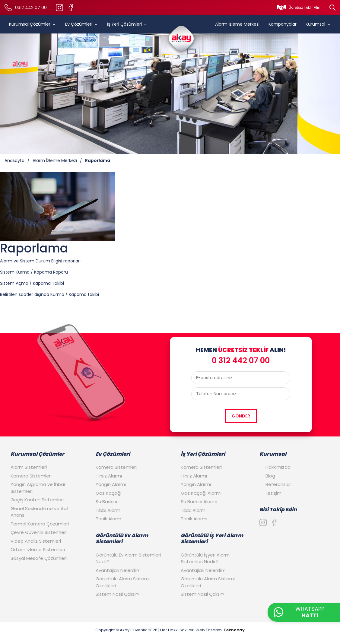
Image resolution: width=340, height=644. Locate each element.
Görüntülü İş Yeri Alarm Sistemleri (212, 539)
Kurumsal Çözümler (33, 24)
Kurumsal (318, 24)
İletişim (273, 493)
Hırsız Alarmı (109, 476)
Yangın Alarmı (111, 484)
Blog (270, 476)
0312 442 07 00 (31, 8)
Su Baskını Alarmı (199, 501)
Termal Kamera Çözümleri (40, 524)
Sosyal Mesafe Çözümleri (39, 558)
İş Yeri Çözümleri (127, 24)
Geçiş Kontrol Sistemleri (37, 500)
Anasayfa (14, 160)
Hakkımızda (278, 467)
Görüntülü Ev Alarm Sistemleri (122, 539)
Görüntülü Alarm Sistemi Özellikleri (123, 582)
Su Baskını (106, 501)
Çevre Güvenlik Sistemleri (39, 532)
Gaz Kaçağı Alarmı (201, 493)
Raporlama (98, 160)
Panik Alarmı (194, 519)
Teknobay (234, 630)
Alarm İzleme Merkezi (237, 24)
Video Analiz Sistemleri (36, 541)
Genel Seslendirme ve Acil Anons (39, 512)
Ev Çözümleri (82, 24)
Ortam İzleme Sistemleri (38, 549)
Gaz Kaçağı (108, 493)
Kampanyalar (283, 24)
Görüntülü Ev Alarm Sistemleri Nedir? (128, 558)
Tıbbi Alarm (108, 510)
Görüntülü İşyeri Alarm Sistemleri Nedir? (205, 558)
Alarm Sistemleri (29, 467)
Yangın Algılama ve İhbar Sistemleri (38, 488)
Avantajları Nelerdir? (118, 570)
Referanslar (278, 484)
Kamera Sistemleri (31, 476)
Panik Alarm (108, 519)
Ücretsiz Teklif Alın (305, 7)
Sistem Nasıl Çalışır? (118, 594)
